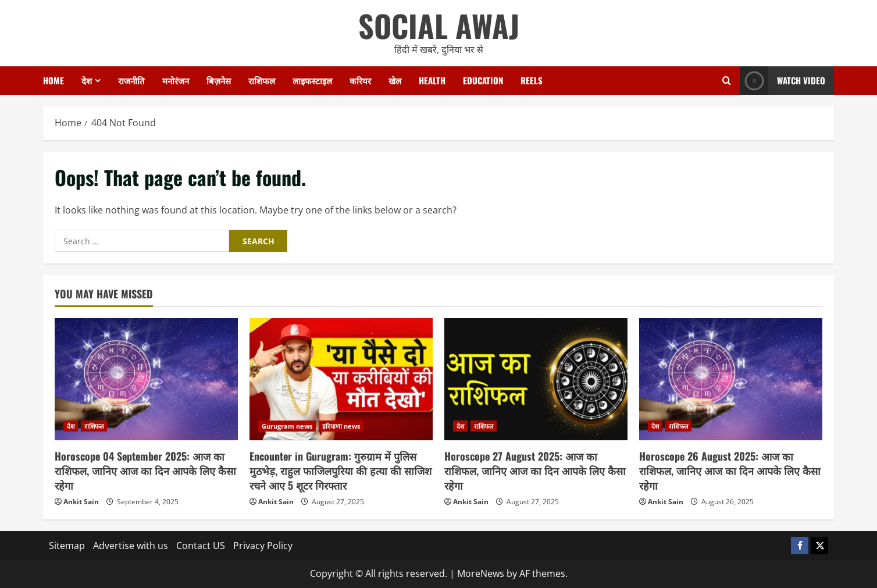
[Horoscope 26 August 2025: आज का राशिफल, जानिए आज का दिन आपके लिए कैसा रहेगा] (731, 379)
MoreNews (481, 573)
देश (87, 80)
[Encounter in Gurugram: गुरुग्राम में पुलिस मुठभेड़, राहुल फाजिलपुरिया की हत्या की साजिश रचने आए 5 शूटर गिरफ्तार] (341, 379)
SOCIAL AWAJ (439, 25)
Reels (532, 80)
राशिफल (262, 80)
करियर (360, 80)
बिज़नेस (219, 80)
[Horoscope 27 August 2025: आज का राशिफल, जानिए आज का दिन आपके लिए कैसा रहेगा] (536, 379)
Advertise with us (131, 546)
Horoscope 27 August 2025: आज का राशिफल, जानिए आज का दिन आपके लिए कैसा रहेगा (535, 471)
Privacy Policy (263, 546)
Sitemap (67, 546)
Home (54, 80)
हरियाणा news (341, 426)
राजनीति (131, 80)
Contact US (201, 546)
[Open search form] (727, 81)
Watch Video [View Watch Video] (782, 81)
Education (483, 80)
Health (432, 80)
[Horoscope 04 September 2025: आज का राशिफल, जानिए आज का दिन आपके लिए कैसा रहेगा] (146, 379)
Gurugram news (287, 426)
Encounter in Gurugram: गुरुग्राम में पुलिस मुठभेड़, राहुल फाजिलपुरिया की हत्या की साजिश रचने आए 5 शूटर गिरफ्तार (341, 471)
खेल (395, 80)
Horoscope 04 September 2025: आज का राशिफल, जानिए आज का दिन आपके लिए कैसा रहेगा (145, 471)
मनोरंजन (176, 80)
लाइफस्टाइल (312, 80)
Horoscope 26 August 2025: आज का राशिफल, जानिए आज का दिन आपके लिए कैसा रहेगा (730, 471)
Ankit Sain (81, 502)
